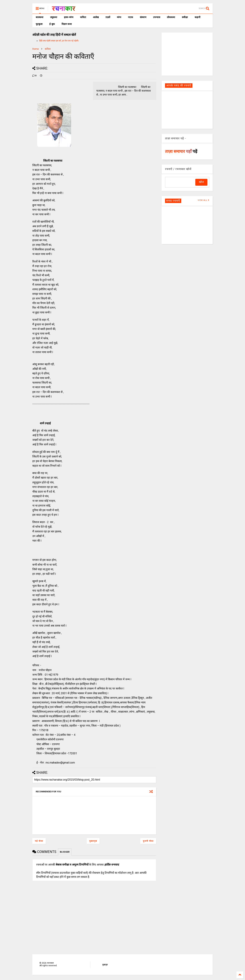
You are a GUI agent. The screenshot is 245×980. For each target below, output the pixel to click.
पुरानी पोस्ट (148, 841)
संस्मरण (143, 17)
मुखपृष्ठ (105, 965)
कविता (83, 17)
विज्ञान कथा (67, 24)
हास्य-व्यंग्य (69, 17)
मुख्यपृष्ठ (93, 841)
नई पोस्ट (39, 841)
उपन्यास (157, 17)
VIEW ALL (203, 200)
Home (36, 49)
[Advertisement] (187, 54)
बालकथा (40, 17)
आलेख (96, 17)
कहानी (198, 17)
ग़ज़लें (108, 17)
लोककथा (171, 17)
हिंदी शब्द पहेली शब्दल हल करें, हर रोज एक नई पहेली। (59, 41)
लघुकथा (54, 17)
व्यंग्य (119, 17)
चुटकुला (39, 24)
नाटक (130, 17)
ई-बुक (52, 24)
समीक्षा (185, 17)
